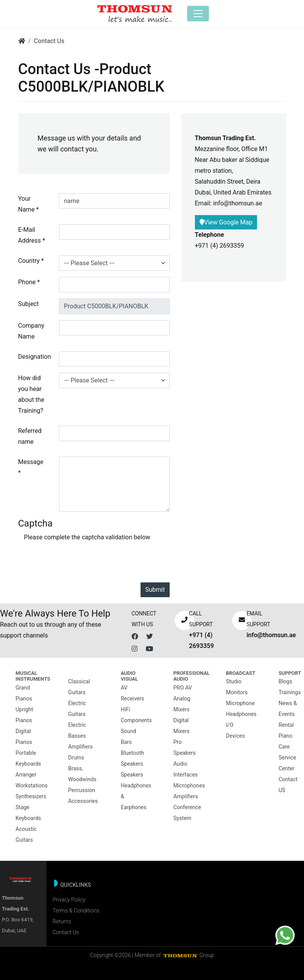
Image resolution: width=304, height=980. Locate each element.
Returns (62, 921)
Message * (31, 467)
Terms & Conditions (76, 910)
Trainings (289, 692)
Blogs (285, 681)
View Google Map (226, 222)
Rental (286, 725)
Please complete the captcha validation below (87, 537)
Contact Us (49, 41)
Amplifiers (80, 747)
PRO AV (182, 688)
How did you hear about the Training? (31, 394)
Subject (29, 304)
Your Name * (29, 204)
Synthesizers (31, 796)
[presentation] (83, 561)
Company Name (31, 331)
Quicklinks (76, 885)
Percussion (81, 790)
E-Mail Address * (32, 235)
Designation (35, 357)
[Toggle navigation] (198, 14)
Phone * (29, 282)
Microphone (240, 703)
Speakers (132, 775)
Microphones (189, 785)
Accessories (83, 801)
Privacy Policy (69, 900)
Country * (31, 261)
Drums (76, 758)
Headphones (241, 714)
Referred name (30, 436)
